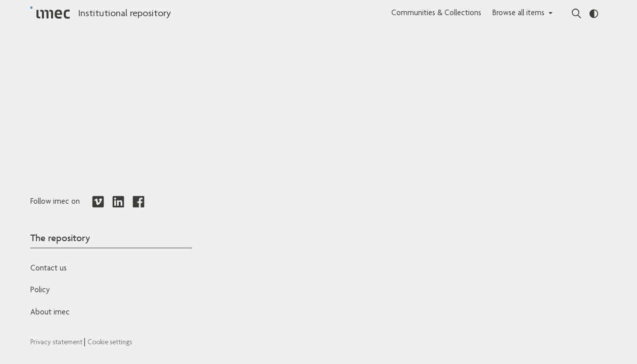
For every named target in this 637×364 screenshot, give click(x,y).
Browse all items (518, 14)
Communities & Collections (436, 14)
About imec (50, 313)
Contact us (49, 269)
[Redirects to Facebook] (139, 202)
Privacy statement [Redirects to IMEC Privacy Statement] (57, 343)
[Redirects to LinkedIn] (118, 202)
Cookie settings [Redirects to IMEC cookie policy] (110, 343)
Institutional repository (124, 14)
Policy (40, 291)
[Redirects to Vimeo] (98, 202)
